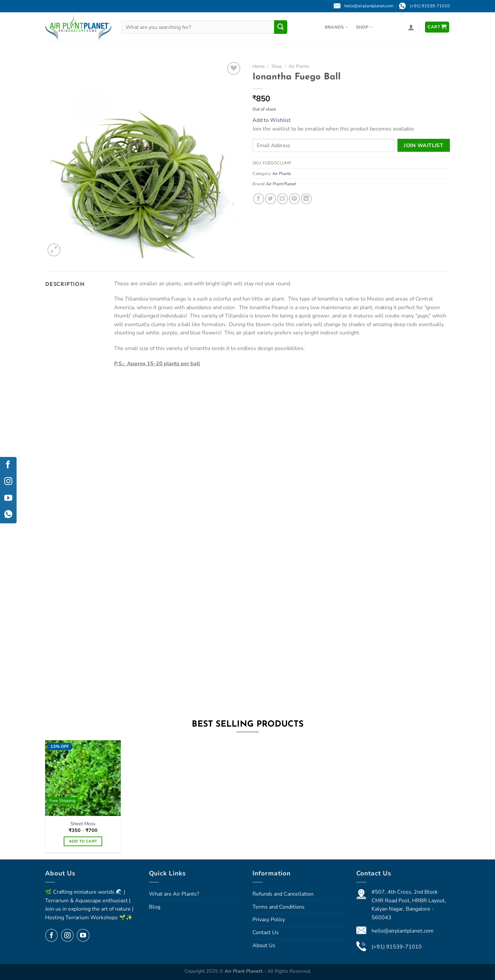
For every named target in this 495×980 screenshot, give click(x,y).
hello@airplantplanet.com (403, 931)
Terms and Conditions (279, 907)
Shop (364, 27)
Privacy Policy (269, 920)
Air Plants (299, 66)
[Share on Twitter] (271, 199)
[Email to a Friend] (283, 199)
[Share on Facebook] (259, 199)
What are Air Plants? (174, 894)
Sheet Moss (83, 824)
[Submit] (281, 27)
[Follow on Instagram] (67, 935)
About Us (264, 945)
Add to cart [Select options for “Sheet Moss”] (83, 841)
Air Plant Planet (281, 184)
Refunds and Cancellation (283, 894)
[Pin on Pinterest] (294, 199)
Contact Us (266, 933)
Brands (337, 27)
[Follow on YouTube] (83, 935)
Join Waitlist (424, 145)
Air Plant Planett (244, 971)
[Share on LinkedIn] (306, 199)
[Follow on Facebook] (51, 935)
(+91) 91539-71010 (397, 947)
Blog (155, 907)
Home (259, 66)
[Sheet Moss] (83, 778)
